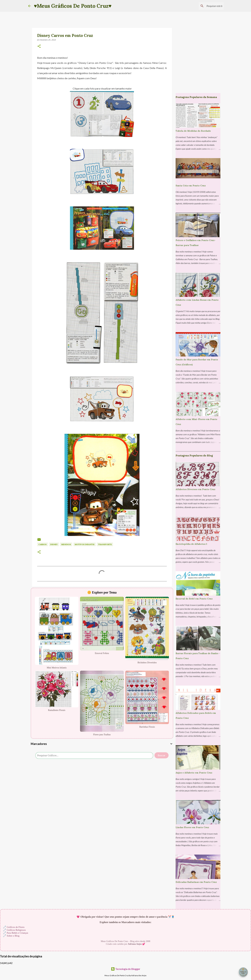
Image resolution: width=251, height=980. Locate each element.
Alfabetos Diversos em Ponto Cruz (195, 489)
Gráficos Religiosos (16, 930)
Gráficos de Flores (16, 927)
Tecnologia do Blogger (126, 969)
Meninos (66, 544)
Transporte (105, 544)
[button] (39, 47)
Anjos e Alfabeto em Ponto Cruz (194, 773)
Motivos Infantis (85, 544)
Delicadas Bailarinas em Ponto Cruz (196, 882)
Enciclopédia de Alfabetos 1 (191, 544)
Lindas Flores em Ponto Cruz (192, 827)
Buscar (162, 755)
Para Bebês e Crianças (17, 933)
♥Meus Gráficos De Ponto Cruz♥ (73, 6)
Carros (43, 544)
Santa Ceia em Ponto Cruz (191, 186)
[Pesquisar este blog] (207, 6)
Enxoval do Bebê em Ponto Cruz (194, 599)
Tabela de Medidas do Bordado (193, 131)
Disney (54, 544)
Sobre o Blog (13, 936)
